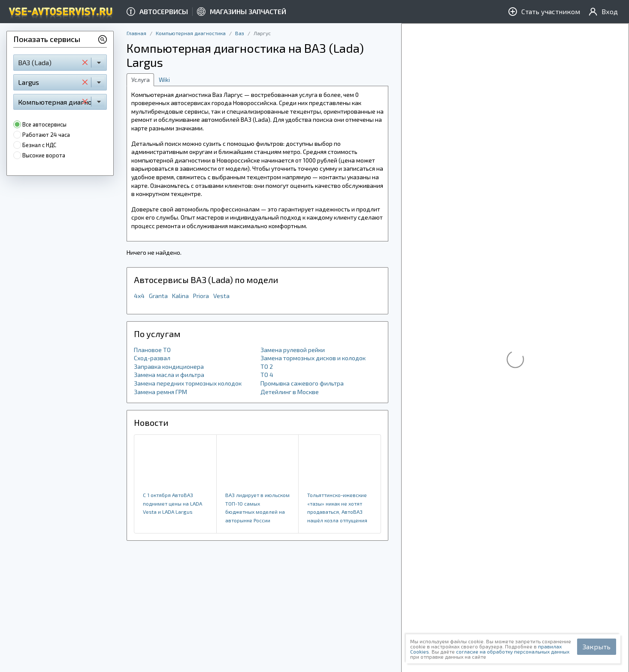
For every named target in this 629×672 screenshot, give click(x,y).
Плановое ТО (152, 350)
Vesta (221, 296)
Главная (136, 33)
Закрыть (597, 646)
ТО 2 (267, 366)
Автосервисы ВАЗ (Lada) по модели (206, 280)
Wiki (164, 80)
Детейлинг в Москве (290, 392)
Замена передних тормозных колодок (188, 383)
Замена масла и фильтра (169, 375)
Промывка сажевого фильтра (302, 383)
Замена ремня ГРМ (160, 392)
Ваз (240, 33)
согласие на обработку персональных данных (513, 651)
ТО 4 (267, 375)
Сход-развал (152, 358)
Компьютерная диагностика (191, 33)
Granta (158, 296)
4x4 (139, 296)
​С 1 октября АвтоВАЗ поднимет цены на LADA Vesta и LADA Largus (172, 503)
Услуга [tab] (141, 80)
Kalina (180, 296)
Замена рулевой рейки (293, 350)
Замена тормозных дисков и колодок (313, 358)
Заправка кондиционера (169, 366)
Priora (201, 296)
